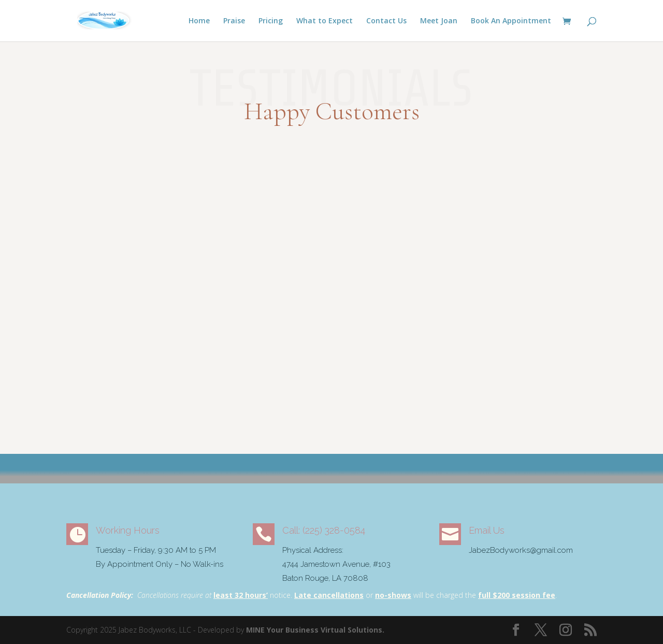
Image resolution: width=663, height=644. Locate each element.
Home (199, 21)
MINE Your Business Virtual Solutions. (315, 630)
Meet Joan (439, 21)
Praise (234, 21)
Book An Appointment (511, 21)
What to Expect (325, 21)
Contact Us (386, 21)
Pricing (271, 21)
